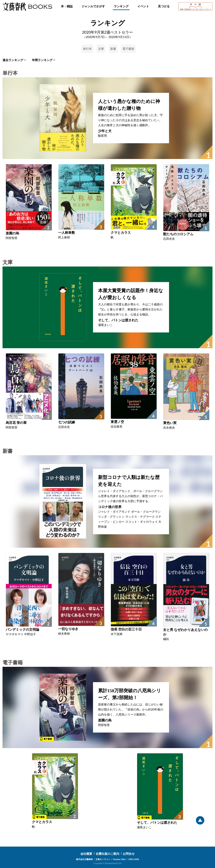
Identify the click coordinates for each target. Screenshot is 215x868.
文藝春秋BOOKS (27, 7)
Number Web (119, 859)
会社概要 (86, 854)
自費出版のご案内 (107, 854)
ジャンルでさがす (93, 6)
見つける (164, 6)
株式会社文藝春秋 (84, 859)
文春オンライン (103, 859)
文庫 (101, 49)
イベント (143, 6)
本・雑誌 (67, 6)
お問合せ (129, 854)
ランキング (121, 6)
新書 (113, 49)
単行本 (87, 49)
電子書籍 (128, 49)
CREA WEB (134, 859)
